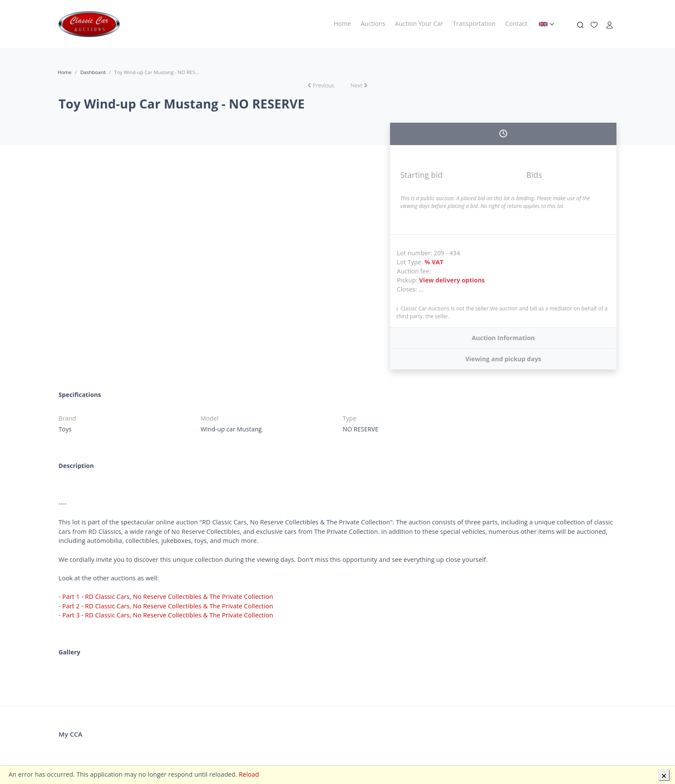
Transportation (474, 23)
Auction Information (503, 338)
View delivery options (452, 280)
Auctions (373, 23)
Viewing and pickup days (503, 359)
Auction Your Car (419, 23)
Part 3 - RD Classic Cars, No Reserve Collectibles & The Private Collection (168, 615)
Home (342, 23)
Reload (249, 774)
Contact (516, 23)
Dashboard (93, 72)
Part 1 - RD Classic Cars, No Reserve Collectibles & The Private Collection (168, 597)
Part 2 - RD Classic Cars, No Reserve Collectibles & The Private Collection (168, 606)
